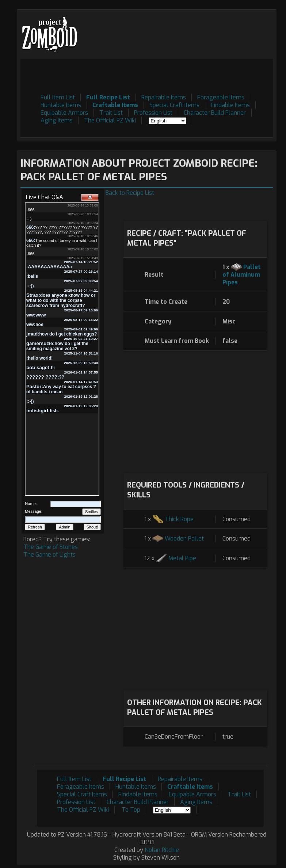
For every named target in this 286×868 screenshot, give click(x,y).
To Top (131, 810)
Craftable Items (115, 105)
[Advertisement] (140, 75)
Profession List (153, 113)
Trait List (111, 113)
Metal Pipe (182, 558)
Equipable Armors (64, 113)
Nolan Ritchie (162, 850)
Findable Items (230, 105)
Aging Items (57, 120)
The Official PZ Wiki (110, 120)
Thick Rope (179, 519)
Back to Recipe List (130, 193)
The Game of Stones (51, 547)
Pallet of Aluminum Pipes (242, 275)
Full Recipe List (108, 97)
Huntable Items (61, 105)
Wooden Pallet (184, 539)
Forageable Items (221, 97)
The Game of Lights (49, 555)
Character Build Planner (215, 113)
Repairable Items (164, 97)
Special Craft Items (174, 105)
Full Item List (58, 97)
